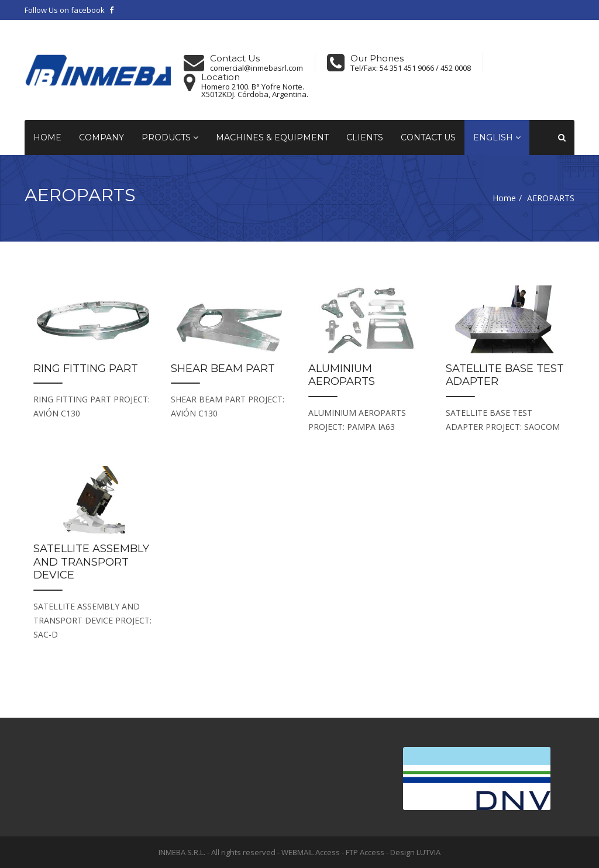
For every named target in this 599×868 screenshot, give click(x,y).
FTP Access (365, 852)
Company (101, 137)
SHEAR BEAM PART (223, 368)
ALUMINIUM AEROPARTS (342, 375)
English (497, 137)
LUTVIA (428, 852)
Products (170, 137)
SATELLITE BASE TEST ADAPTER (505, 375)
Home (47, 137)
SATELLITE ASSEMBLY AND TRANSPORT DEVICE (91, 562)
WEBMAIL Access (311, 852)
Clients (365, 137)
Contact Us (428, 137)
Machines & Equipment (272, 137)
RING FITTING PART (86, 368)
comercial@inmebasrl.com (257, 68)
